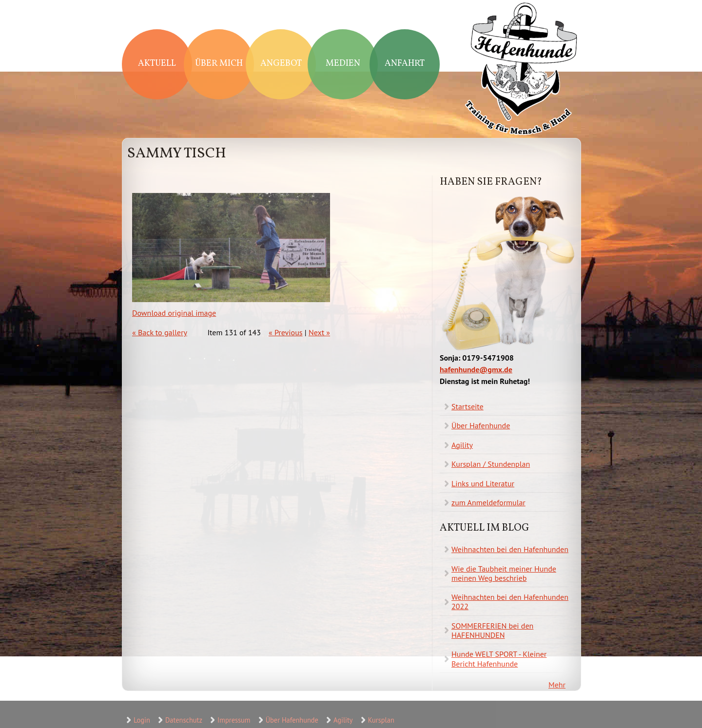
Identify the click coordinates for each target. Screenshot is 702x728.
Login (142, 720)
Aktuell (157, 64)
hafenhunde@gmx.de (476, 369)
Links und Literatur (483, 483)
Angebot (281, 64)
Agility (462, 445)
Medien (343, 64)
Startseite (468, 406)
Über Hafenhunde (481, 425)
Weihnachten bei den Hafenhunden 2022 (510, 602)
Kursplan (381, 720)
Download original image (174, 313)
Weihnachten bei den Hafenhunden (510, 549)
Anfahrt (405, 64)
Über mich (219, 64)
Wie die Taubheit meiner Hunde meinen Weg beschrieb (504, 573)
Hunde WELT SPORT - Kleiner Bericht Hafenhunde (499, 659)
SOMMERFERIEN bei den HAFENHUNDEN (492, 630)
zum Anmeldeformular (488, 502)
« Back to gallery (160, 332)
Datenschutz (184, 720)
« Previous (285, 332)
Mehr (557, 685)
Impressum (234, 720)
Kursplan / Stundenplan (491, 464)
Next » (319, 332)
